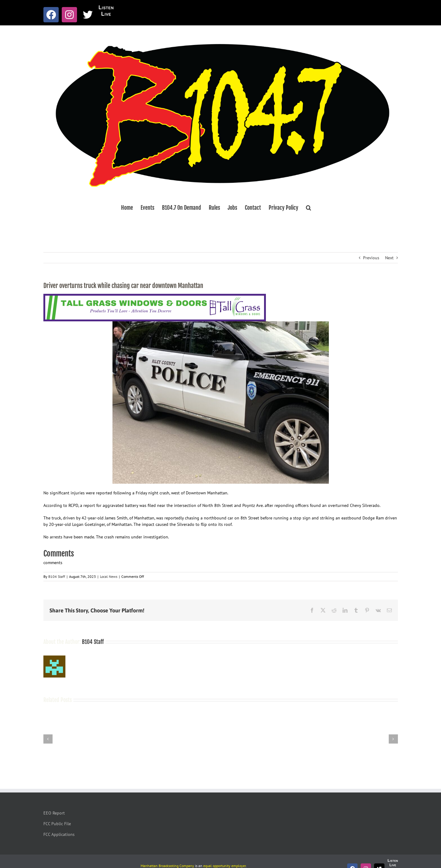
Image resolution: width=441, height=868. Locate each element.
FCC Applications (59, 834)
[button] (309, 208)
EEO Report (54, 813)
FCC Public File (57, 824)
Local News (109, 576)
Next (389, 258)
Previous (371, 258)
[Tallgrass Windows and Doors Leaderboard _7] (155, 297)
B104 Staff (57, 576)
